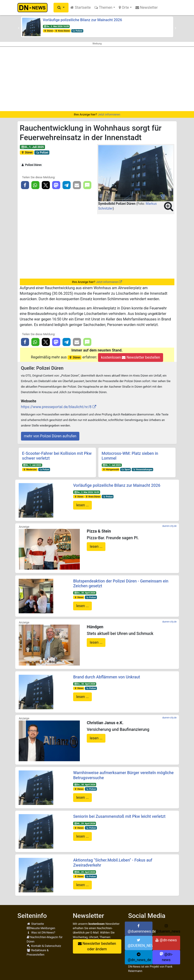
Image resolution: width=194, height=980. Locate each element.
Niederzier (30, 469)
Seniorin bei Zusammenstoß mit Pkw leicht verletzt (119, 816)
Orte (124, 7)
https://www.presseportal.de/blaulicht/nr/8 (56, 407)
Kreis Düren (62, 31)
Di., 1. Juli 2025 (32, 147)
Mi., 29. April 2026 (85, 823)
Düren (48, 31)
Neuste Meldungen (41, 928)
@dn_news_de (140, 957)
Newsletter (147, 7)
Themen (103, 7)
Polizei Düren (31, 165)
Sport (125, 469)
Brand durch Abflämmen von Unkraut (107, 677)
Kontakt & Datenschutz (44, 946)
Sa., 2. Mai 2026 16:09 (56, 26)
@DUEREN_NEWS (140, 943)
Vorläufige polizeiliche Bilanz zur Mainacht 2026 (83, 20)
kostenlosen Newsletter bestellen (131, 357)
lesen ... (82, 505)
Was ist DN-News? (41, 932)
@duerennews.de (140, 929)
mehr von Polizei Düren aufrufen (50, 436)
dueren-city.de (169, 526)
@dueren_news (168, 929)
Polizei (77, 31)
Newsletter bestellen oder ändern (97, 946)
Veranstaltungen (142, 469)
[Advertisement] (97, 79)
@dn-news (166, 940)
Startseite (81, 7)
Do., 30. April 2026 (85, 593)
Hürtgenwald (110, 469)
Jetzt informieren (109, 114)
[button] (61, 8)
